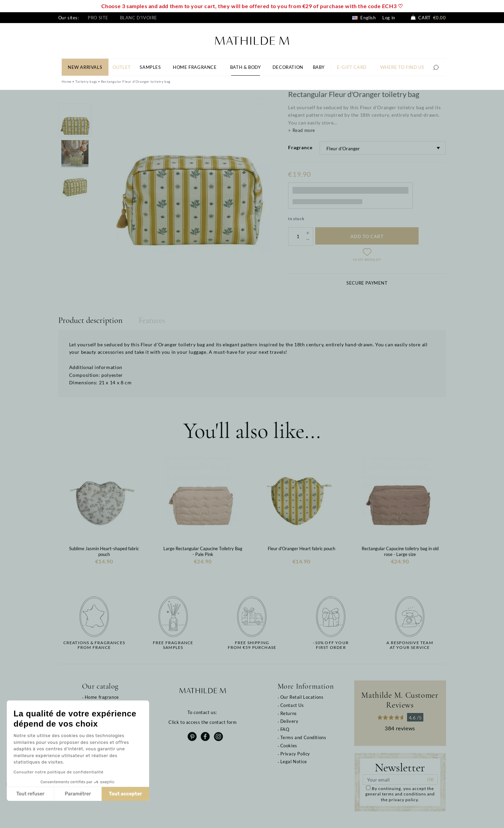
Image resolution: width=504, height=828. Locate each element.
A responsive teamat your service (410, 645)
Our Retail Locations (302, 697)
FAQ (285, 729)
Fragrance (300, 147)
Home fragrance (102, 697)
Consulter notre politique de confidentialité (57, 772)
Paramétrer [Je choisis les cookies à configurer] (76, 794)
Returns (289, 713)
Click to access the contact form (203, 722)
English (364, 18)
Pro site (98, 18)
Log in (389, 18)
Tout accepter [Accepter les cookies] (124, 794)
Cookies (289, 746)
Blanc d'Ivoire (139, 18)
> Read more (302, 130)
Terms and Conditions (303, 737)
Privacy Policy (295, 754)
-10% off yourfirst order (331, 645)
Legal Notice (294, 762)
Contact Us (292, 705)
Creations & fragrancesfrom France (94, 645)
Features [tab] (152, 320)
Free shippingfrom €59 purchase (252, 645)
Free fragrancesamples (173, 645)
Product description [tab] (90, 320)
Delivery (289, 721)
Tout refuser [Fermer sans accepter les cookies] (29, 794)
